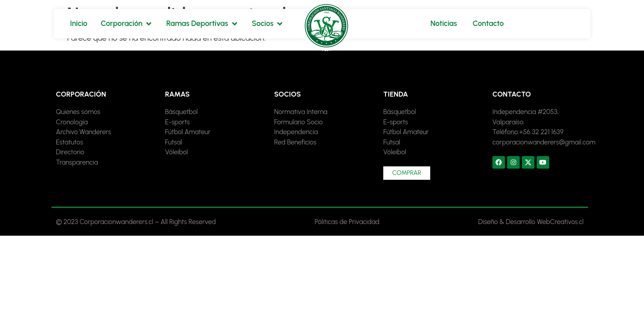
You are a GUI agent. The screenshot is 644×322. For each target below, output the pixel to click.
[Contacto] (488, 24)
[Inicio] (78, 24)
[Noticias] (443, 24)
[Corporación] (127, 24)
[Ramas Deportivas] (202, 24)
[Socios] (268, 24)
